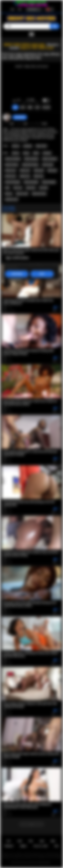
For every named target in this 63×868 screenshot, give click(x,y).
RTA (56, 846)
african (16, 153)
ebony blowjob (31, 182)
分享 (37, 107)
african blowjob (13, 182)
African (16, 146)
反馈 (42, 841)
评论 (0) (46, 107)
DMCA (23, 846)
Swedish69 (20, 117)
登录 (20, 9)
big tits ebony (12, 165)
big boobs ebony (30, 165)
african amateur (13, 159)
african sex (10, 176)
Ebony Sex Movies (29, 863)
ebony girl (39, 170)
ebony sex (25, 176)
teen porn (31, 188)
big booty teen (39, 194)
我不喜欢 (19, 101)
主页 (8, 841)
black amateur (31, 159)
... (32, 824)
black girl (52, 170)
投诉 (23, 107)
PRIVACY (9, 846)
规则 (53, 841)
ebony (26, 153)
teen (7, 188)
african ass (10, 170)
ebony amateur (50, 159)
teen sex (18, 188)
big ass (9, 194)
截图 (30, 107)
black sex (39, 176)
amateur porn (12, 199)
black (36, 153)
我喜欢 (14, 101)
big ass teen (22, 194)
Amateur (28, 146)
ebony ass (25, 170)
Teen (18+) (41, 146)
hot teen (44, 188)
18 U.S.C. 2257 (41, 846)
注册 (12, 9)
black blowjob (49, 182)
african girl (48, 165)
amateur (47, 153)
